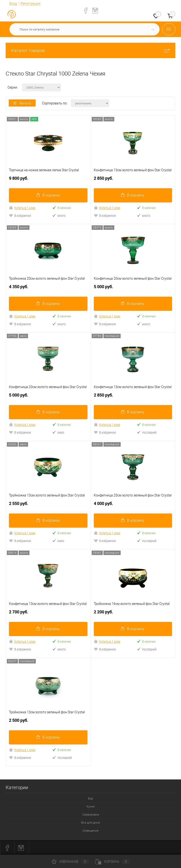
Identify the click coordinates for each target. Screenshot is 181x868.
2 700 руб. (48, 614)
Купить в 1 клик (22, 208)
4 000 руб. (133, 505)
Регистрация (30, 4)
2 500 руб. (48, 722)
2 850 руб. (133, 180)
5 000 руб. (133, 289)
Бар (90, 798)
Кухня (90, 806)
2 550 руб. (48, 505)
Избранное (70, 862)
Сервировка (91, 815)
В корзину (48, 195)
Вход (13, 4)
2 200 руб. (133, 614)
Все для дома (90, 823)
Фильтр (22, 103)
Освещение (90, 831)
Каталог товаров (90, 50)
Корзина (112, 862)
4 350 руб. (48, 289)
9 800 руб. (48, 180)
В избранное (20, 216)
